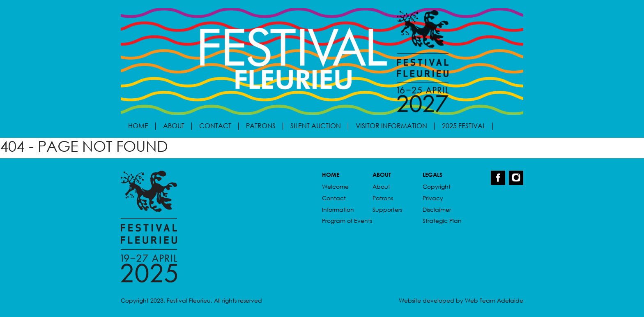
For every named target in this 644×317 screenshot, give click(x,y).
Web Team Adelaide (494, 300)
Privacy (433, 198)
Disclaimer (437, 209)
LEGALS (432, 175)
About (174, 126)
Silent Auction (316, 126)
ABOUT (382, 175)
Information (338, 209)
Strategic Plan (442, 221)
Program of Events (347, 221)
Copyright (437, 186)
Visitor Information (391, 126)
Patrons (261, 126)
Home (138, 126)
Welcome (335, 186)
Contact (215, 126)
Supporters (387, 209)
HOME (331, 175)
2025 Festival (464, 126)
